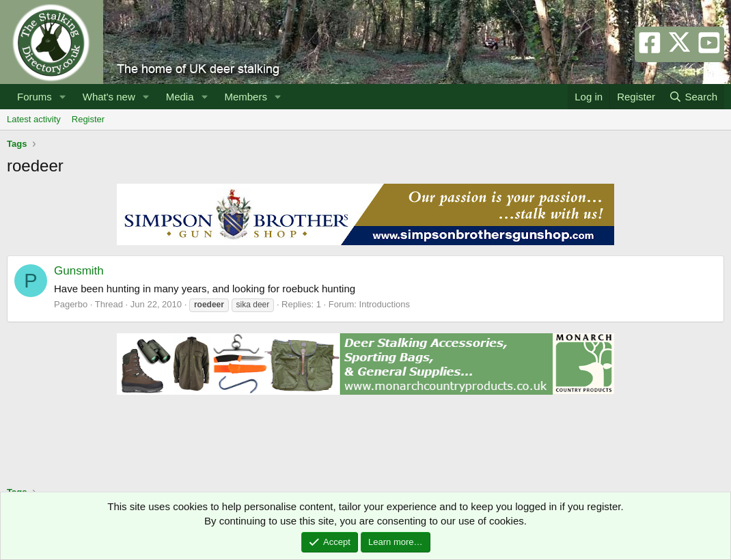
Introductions (385, 304)
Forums (35, 97)
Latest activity (34, 119)
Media (180, 97)
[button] (63, 97)
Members (246, 97)
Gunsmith (79, 271)
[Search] (693, 97)
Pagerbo (71, 304)
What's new (109, 97)
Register (88, 119)
